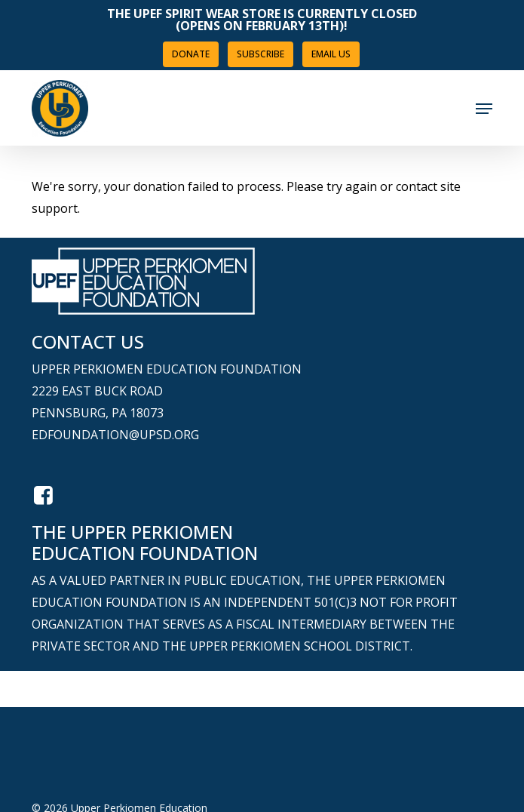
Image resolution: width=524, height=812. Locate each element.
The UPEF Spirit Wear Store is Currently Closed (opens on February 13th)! (262, 20)
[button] (484, 109)
